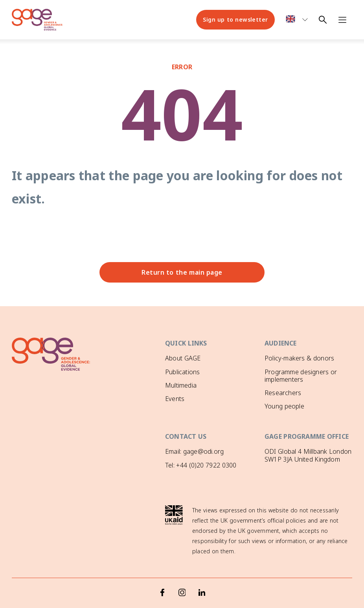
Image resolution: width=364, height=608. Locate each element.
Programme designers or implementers (301, 376)
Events (175, 399)
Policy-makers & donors (299, 358)
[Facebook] (162, 577)
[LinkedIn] (202, 577)
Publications (182, 372)
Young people (284, 406)
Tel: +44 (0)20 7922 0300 (201, 464)
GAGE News (183, 412)
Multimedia (181, 385)
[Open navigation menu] (342, 20)
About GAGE (183, 358)
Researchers (283, 393)
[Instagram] (182, 577)
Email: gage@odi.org (194, 450)
